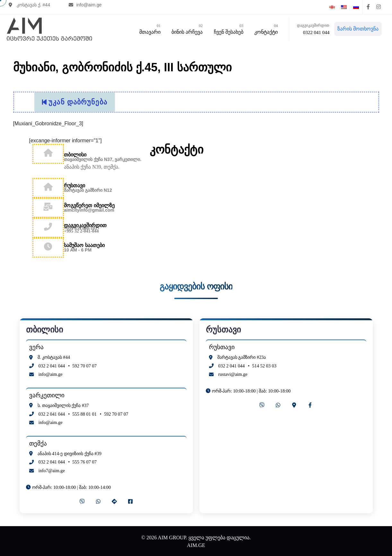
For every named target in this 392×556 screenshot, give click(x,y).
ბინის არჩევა (185, 29)
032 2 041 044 (52, 364)
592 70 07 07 (84, 364)
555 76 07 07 (84, 460)
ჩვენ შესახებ (227, 29)
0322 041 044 (315, 33)
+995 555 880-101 (81, 227)
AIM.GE (196, 544)
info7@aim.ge (52, 469)
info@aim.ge (87, 7)
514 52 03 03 (264, 364)
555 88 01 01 (84, 412)
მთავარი (148, 29)
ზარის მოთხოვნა (356, 29)
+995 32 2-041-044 (81, 229)
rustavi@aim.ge (233, 373)
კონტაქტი (264, 29)
